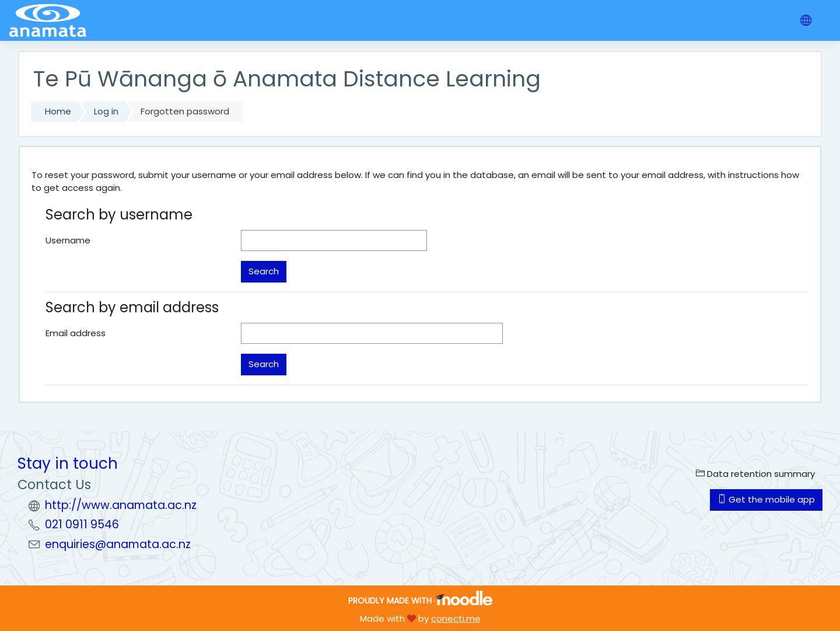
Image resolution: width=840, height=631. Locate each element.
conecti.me (456, 618)
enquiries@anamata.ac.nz (118, 544)
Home (58, 111)
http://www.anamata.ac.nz (121, 505)
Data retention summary (755, 474)
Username (68, 240)
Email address (76, 333)
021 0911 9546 (82, 524)
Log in (106, 111)
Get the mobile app (766, 499)
